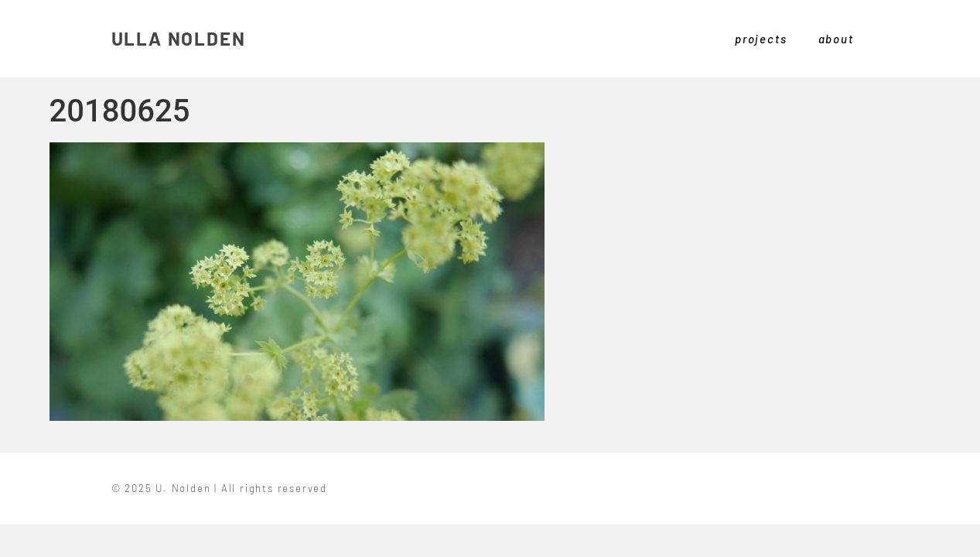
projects (761, 39)
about (836, 39)
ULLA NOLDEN (179, 38)
